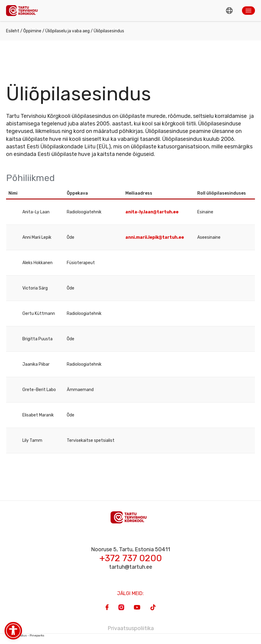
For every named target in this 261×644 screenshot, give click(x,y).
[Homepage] (24, 10)
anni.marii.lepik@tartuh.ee (155, 237)
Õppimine (32, 31)
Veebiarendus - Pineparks (25, 636)
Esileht (13, 31)
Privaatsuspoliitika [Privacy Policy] (131, 628)
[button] (248, 11)
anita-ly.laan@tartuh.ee (152, 212)
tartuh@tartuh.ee (131, 567)
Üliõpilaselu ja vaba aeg (68, 31)
